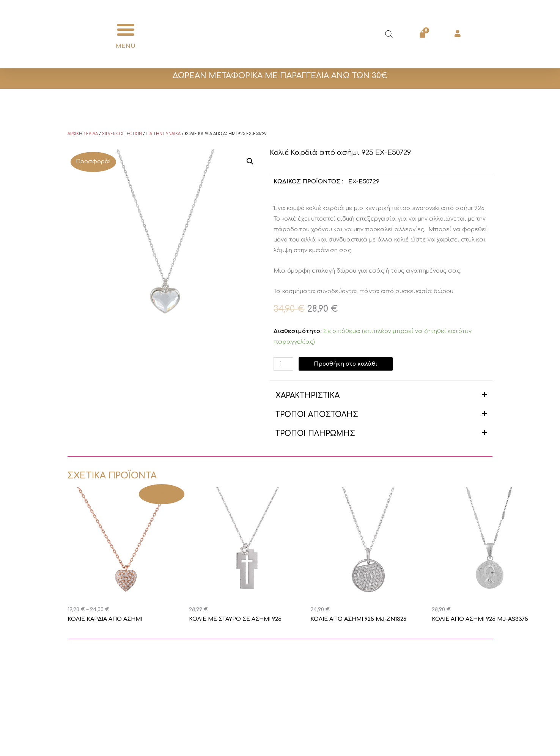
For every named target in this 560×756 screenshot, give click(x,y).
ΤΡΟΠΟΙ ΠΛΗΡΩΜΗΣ (315, 433)
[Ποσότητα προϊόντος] (284, 364)
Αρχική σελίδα (83, 134)
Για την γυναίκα (163, 134)
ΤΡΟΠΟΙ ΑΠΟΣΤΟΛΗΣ (317, 414)
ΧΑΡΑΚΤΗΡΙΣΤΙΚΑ (308, 395)
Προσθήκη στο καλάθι (348, 364)
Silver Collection (122, 134)
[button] (125, 30)
